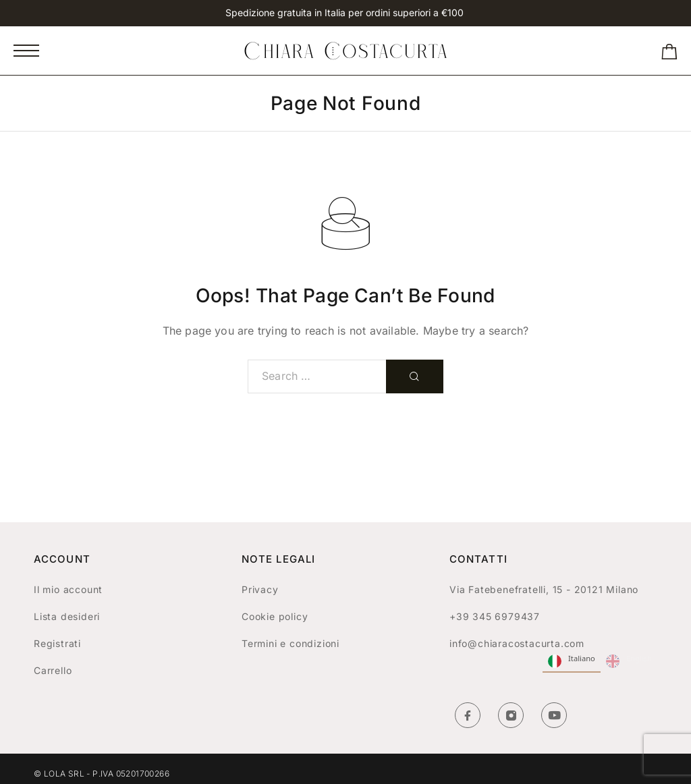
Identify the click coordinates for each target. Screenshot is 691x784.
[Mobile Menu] (26, 51)
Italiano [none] (572, 661)
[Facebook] (468, 715)
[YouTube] (554, 715)
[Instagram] (511, 715)
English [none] (629, 661)
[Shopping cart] (669, 54)
